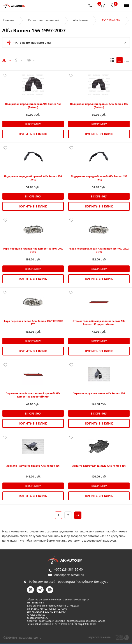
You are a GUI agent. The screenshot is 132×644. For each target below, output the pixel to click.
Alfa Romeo (81, 20)
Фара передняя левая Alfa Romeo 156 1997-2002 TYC (33, 323)
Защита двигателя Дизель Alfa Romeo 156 (99, 466)
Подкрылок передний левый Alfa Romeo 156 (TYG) (99, 178)
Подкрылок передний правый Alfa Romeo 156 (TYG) (33, 178)
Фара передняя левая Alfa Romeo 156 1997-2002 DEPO (99, 250)
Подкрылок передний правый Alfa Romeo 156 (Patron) (99, 105)
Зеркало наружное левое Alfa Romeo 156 (99, 393)
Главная (9, 20)
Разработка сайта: (99, 637)
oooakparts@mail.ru (69, 575)
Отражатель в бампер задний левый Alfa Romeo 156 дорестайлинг (99, 323)
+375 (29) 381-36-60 (69, 569)
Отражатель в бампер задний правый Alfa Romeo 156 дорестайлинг (33, 395)
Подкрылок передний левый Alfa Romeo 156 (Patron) (33, 105)
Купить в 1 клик (33, 134)
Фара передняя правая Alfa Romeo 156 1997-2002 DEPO (33, 250)
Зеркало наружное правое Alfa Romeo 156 (33, 466)
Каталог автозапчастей (44, 20)
